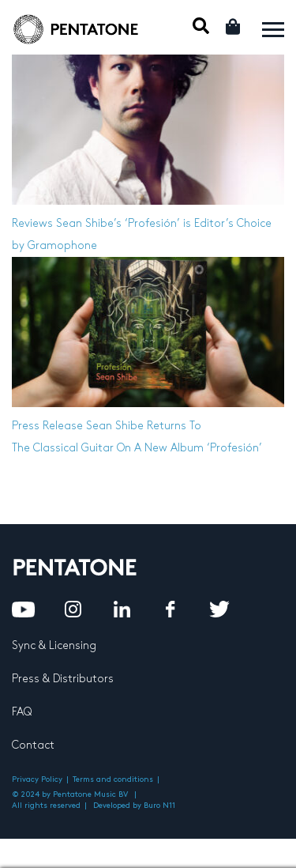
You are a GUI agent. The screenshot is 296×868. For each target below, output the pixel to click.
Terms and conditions (113, 779)
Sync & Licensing (54, 645)
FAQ (22, 712)
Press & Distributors (63, 679)
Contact (33, 745)
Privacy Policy (37, 779)
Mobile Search (201, 26)
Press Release (47, 426)
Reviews (32, 223)
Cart (234, 26)
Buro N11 (159, 806)
